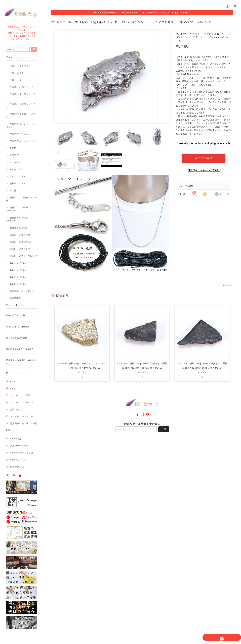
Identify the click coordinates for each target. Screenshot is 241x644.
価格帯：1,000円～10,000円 (21, 199)
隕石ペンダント (18, 183)
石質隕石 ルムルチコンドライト (21, 126)
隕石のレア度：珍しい (21, 242)
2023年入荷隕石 (18, 284)
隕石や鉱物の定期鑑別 (17, 338)
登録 (164, 429)
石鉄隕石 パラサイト (20, 134)
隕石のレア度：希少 (20, 249)
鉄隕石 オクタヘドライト (23, 73)
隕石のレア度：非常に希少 (23, 256)
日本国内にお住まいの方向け (204, 167)
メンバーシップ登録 (20, 395)
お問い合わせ (17, 409)
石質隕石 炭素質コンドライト (21, 116)
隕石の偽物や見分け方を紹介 (20, 349)
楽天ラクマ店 (17, 467)
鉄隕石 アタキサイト (20, 66)
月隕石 (13, 148)
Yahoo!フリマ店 (18, 460)
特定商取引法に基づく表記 (24, 423)
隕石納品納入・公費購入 (18, 327)
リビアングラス (18, 176)
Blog (12, 388)
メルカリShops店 (19, 446)
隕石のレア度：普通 (20, 235)
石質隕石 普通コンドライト (21, 106)
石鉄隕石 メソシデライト (23, 141)
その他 (13, 190)
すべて (183, 191)
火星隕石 (14, 155)
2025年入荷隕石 (18, 270)
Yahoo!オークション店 (22, 453)
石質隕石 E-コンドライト (23, 87)
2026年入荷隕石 (18, 263)
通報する (227, 285)
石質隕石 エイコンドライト (21, 96)
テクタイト (15, 162)
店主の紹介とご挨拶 (16, 315)
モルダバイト (16, 169)
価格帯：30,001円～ (20, 228)
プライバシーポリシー (22, 416)
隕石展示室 (15, 298)
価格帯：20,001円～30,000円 (18, 219)
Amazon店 (16, 439)
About (13, 381)
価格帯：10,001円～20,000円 (18, 209)
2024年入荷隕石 (18, 277)
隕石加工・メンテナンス (22, 291)
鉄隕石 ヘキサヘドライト (23, 80)
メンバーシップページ (22, 402)
